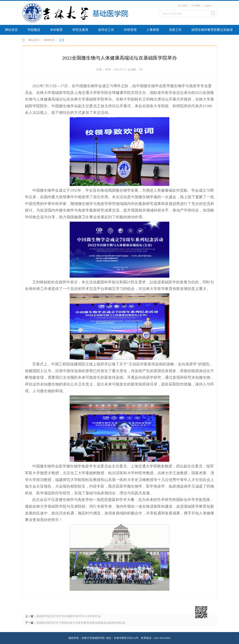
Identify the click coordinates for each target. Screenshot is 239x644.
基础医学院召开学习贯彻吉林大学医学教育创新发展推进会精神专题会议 (81, 623)
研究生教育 (80, 30)
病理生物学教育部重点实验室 (212, 30)
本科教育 (56, 30)
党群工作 (175, 30)
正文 (62, 40)
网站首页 (11, 30)
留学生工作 (106, 30)
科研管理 (130, 30)
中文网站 (196, 6)
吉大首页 (183, 6)
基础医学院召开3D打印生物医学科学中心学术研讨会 (69, 616)
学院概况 (34, 30)
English (208, 6)
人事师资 (153, 30)
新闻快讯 (49, 40)
